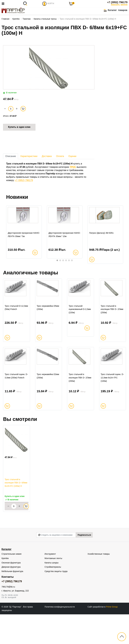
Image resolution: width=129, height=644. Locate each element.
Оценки (72, 157)
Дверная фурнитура (11, 597)
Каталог (7, 579)
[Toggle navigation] (4, 4)
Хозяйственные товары (99, 583)
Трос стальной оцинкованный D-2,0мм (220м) (80, 329)
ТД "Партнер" (15, 636)
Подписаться (84, 564)
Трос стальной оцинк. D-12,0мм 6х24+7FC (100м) (112, 407)
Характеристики (29, 157)
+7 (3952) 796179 (117, 2)
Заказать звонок (119, 5)
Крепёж (5, 588)
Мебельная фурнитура (12, 601)
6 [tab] (72, 271)
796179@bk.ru (8, 616)
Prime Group (112, 636)
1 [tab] (57, 271)
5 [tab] (69, 271)
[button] (116, 11)
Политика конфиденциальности (60, 636)
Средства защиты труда (56, 601)
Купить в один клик (19, 128)
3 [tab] (63, 271)
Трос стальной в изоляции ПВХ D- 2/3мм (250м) (112, 329)
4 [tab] (66, 271)
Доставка (47, 157)
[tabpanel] (24, 238)
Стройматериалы (53, 597)
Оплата (60, 157)
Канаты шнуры (51, 592)
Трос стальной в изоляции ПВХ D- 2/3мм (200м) (80, 407)
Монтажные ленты (53, 588)
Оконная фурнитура (11, 592)
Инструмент (50, 583)
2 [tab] (60, 271)
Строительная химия (12, 583)
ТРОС (73, 168)
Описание (11, 157)
